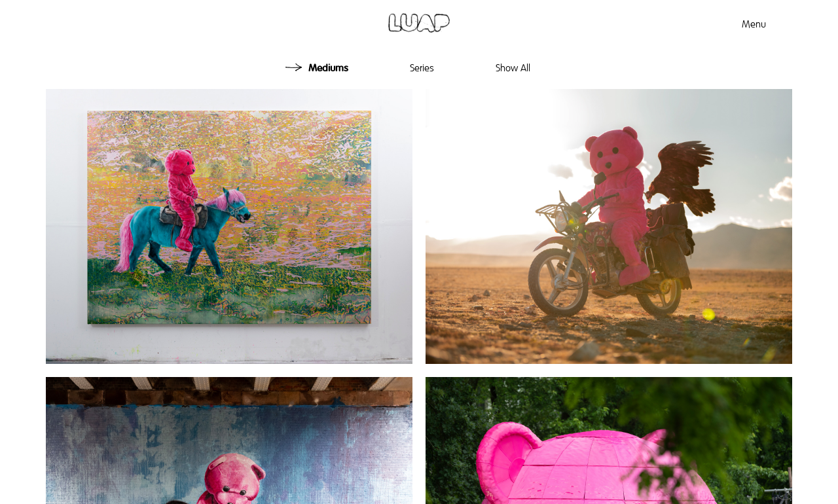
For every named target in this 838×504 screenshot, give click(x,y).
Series (422, 68)
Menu (754, 24)
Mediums (328, 68)
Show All (513, 68)
